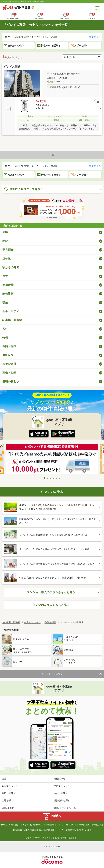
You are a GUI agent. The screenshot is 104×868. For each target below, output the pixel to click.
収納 (5, 303)
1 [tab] (44, 478)
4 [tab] (54, 478)
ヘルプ (50, 838)
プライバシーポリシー (35, 838)
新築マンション (10, 786)
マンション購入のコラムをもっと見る (51, 592)
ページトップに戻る (52, 674)
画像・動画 (9, 373)
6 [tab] (60, 478)
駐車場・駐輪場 (12, 320)
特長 (5, 338)
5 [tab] (57, 478)
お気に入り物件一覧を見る (24, 189)
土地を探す (8, 800)
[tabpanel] (52, 459)
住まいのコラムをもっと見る (51, 605)
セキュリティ (11, 311)
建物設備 (8, 294)
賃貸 (4, 779)
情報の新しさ (11, 381)
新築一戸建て (9, 793)
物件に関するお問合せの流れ (78, 825)
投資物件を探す (62, 800)
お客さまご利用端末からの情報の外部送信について (42, 825)
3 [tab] (50, 478)
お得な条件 (9, 364)
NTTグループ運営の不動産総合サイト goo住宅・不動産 (24, 1)
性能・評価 (9, 346)
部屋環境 (8, 285)
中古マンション (62, 786)
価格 (5, 232)
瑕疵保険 (8, 355)
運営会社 (72, 838)
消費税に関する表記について (77, 830)
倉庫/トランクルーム (65, 808)
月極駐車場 (60, 779)
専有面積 (8, 250)
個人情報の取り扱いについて (51, 830)
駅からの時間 (11, 267)
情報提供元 (97, 825)
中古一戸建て (61, 793)
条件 (5, 329)
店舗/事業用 (8, 808)
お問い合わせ (61, 838)
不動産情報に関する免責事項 (24, 830)
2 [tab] (47, 478)
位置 (5, 276)
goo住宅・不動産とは (9, 825)
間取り (7, 241)
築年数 (7, 259)
